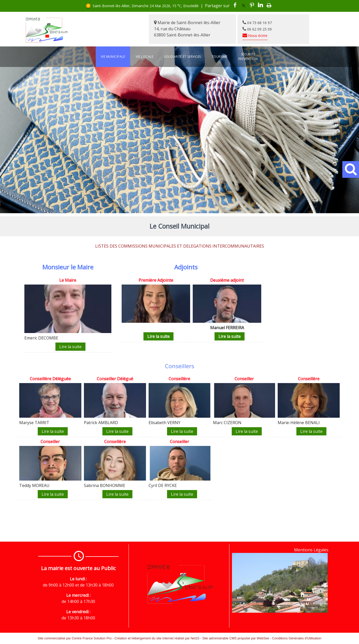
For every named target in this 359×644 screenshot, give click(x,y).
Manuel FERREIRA (227, 328)
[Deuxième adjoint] (227, 281)
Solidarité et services (182, 57)
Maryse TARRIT (34, 423)
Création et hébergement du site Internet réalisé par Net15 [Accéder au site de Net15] (157, 638)
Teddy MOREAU (34, 485)
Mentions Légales (311, 550)
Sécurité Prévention (248, 57)
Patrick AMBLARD (101, 423)
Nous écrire (255, 35)
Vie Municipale (113, 57)
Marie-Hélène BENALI (299, 423)
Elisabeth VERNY (164, 423)
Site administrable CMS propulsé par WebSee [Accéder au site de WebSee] (236, 638)
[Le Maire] (68, 281)
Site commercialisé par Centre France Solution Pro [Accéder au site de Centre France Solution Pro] (75, 638)
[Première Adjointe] (156, 281)
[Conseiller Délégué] (115, 379)
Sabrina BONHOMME (105, 485)
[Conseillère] (180, 379)
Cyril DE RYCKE (163, 485)
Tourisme (220, 57)
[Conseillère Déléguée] (50, 379)
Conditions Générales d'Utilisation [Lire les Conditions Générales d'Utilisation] (297, 638)
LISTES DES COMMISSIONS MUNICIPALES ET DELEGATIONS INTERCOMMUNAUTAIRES (180, 246)
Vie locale (144, 57)
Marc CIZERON (227, 423)
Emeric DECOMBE (41, 338)
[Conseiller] (244, 379)
